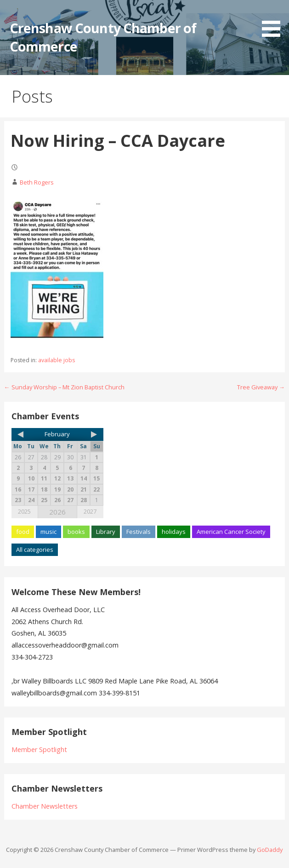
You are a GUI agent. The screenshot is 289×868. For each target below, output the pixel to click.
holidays (174, 532)
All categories (35, 550)
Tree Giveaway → (261, 387)
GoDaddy (270, 850)
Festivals (139, 532)
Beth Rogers (37, 182)
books (76, 532)
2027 (90, 511)
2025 (24, 511)
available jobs (57, 360)
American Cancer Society (231, 532)
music (48, 532)
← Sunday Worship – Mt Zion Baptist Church (64, 387)
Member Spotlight (39, 749)
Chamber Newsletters (45, 806)
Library (106, 532)
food (23, 532)
